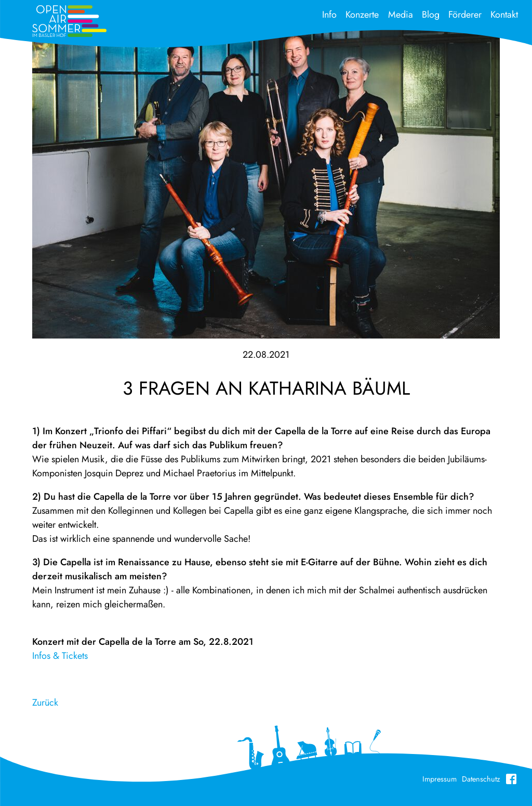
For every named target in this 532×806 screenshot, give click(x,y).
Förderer (465, 15)
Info (329, 15)
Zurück (45, 703)
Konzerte (362, 15)
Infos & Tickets (60, 656)
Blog (431, 15)
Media (401, 15)
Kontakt (504, 15)
